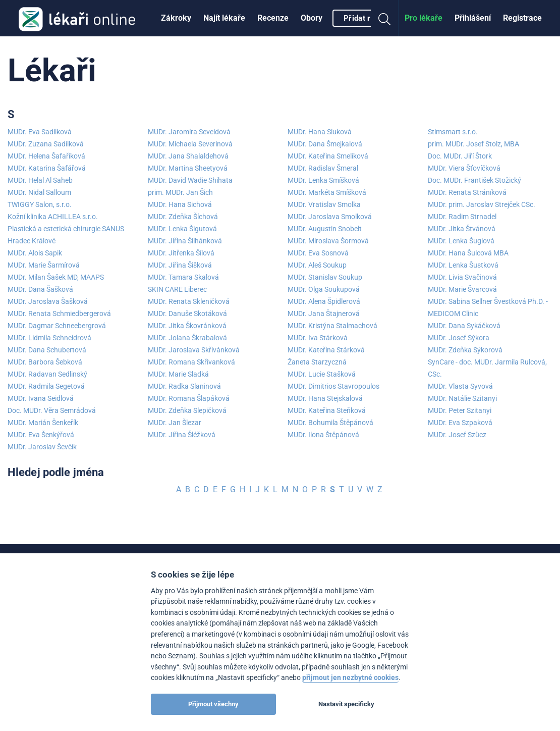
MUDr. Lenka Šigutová (182, 229)
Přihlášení (473, 18)
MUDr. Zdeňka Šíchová (183, 217)
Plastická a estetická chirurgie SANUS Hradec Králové (66, 235)
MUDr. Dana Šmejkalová (325, 144)
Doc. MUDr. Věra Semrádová (52, 410)
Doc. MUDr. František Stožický (474, 180)
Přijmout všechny (213, 704)
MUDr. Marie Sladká (178, 374)
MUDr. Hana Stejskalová (325, 398)
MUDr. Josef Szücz (457, 435)
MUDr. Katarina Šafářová (47, 168)
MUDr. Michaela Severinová (190, 144)
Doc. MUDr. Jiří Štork (460, 156)
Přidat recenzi (369, 18)
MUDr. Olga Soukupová (324, 289)
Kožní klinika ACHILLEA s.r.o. (53, 217)
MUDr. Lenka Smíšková (323, 180)
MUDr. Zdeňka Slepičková (187, 410)
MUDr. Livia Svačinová (462, 277)
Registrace (522, 18)
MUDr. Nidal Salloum (39, 192)
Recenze (273, 18)
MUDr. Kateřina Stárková (326, 350)
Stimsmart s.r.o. (453, 132)
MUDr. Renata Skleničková (189, 301)
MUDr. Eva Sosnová (318, 253)
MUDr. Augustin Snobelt (325, 229)
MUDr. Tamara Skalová (183, 277)
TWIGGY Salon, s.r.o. (40, 204)
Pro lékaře (424, 18)
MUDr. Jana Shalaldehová (188, 156)
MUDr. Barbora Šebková (45, 362)
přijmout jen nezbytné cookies (350, 678)
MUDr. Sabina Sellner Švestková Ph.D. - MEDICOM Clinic (488, 307)
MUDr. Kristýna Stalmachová (332, 326)
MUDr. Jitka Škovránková (187, 326)
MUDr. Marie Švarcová (462, 289)
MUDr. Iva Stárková (318, 338)
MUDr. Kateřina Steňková (327, 410)
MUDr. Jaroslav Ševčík (42, 447)
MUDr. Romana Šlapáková (189, 398)
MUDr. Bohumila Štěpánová (330, 423)
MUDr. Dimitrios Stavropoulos (333, 386)
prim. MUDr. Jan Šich (180, 192)
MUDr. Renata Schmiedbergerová (59, 314)
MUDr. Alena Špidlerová (324, 301)
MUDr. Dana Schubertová (47, 350)
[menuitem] (176, 18)
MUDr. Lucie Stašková (322, 374)
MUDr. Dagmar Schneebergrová (57, 326)
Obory (312, 18)
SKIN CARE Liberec (177, 289)
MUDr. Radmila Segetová (46, 386)
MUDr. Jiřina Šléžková (182, 435)
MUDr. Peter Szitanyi (460, 410)
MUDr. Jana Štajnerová (324, 314)
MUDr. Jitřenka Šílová (181, 253)
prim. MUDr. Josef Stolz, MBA (473, 144)
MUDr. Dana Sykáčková (464, 326)
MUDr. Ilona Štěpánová (323, 435)
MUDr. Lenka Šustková (463, 265)
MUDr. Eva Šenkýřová (41, 435)
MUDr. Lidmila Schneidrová (49, 338)
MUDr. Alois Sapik (35, 253)
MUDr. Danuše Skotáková (187, 314)
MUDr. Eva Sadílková (40, 132)
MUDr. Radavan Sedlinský (47, 374)
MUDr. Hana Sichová (180, 204)
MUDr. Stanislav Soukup (325, 277)
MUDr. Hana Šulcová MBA (468, 253)
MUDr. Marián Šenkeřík (43, 423)
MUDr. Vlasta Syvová (460, 386)
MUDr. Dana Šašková (40, 289)
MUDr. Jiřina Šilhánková (185, 241)
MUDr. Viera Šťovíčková (464, 168)
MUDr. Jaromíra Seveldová (189, 132)
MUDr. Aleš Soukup (317, 265)
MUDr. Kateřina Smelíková (328, 156)
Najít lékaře (224, 18)
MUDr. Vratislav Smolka (324, 204)
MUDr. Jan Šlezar (175, 423)
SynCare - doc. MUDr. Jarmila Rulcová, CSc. (487, 368)
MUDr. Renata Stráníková (467, 192)
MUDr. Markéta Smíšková (327, 192)
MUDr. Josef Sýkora (459, 338)
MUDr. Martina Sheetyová (188, 168)
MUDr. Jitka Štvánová (462, 229)
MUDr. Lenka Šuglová (461, 241)
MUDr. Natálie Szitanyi (462, 398)
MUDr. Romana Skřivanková (191, 362)
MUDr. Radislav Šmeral (323, 168)
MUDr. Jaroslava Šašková (48, 301)
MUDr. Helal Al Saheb (40, 180)
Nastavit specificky (346, 704)
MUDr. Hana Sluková (320, 132)
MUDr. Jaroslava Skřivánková (194, 350)
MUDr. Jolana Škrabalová (187, 338)
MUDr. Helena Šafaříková (46, 156)
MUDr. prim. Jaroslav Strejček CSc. (482, 204)
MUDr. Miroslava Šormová (328, 241)
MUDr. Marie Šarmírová (44, 265)
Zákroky (176, 18)
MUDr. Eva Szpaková (460, 423)
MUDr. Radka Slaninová (184, 386)
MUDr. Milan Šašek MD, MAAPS (56, 277)
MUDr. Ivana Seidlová (41, 398)
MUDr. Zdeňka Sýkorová (465, 350)
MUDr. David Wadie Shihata (190, 180)
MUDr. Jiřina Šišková (180, 265)
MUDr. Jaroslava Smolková (330, 217)
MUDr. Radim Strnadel (462, 217)
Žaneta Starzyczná (317, 362)
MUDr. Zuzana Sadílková (46, 144)
